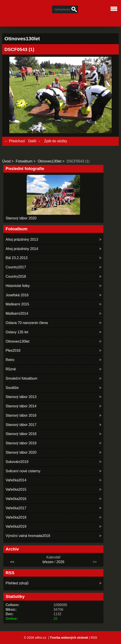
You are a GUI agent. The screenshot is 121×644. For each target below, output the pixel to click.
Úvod (6, 161)
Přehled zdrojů (17, 583)
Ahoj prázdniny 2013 (22, 239)
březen (48, 562)
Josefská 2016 (17, 295)
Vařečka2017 (16, 508)
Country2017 (16, 267)
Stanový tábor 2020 (21, 218)
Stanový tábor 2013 (21, 397)
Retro (10, 360)
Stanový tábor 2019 (21, 443)
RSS (94, 638)
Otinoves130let (49, 161)
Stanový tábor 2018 (21, 434)
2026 (60, 562)
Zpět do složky (55, 141)
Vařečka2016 (16, 499)
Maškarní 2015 (17, 304)
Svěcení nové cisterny (23, 471)
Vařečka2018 (16, 517)
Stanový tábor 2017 (21, 425)
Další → (35, 141)
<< (12, 562)
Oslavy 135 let (17, 332)
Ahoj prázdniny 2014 (22, 249)
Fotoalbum (24, 161)
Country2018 (16, 276)
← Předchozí (15, 141)
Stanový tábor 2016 (21, 415)
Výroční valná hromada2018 (28, 536)
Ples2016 (13, 350)
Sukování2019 (17, 462)
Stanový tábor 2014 (21, 406)
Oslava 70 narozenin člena (27, 323)
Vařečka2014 (16, 480)
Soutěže (12, 388)
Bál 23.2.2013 (17, 258)
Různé (11, 369)
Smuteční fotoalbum (21, 378)
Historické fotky (18, 286)
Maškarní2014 (17, 313)
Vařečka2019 (16, 526)
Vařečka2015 (16, 489)
